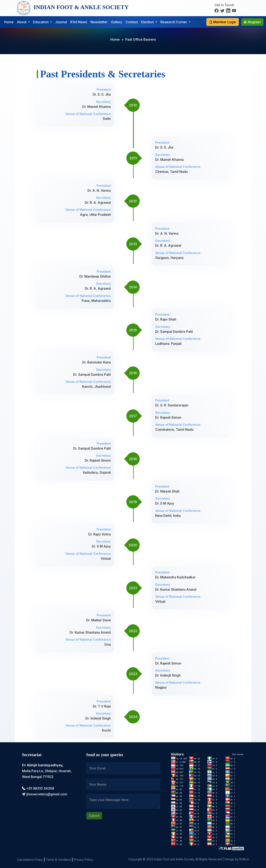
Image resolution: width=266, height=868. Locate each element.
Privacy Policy (83, 860)
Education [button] (41, 22)
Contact (132, 22)
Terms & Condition (58, 860)
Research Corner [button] (174, 22)
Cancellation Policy (30, 860)
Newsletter (99, 22)
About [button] (22, 22)
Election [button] (148, 22)
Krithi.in (244, 859)
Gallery (117, 22)
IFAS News (79, 22)
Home (9, 22)
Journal (61, 22)
